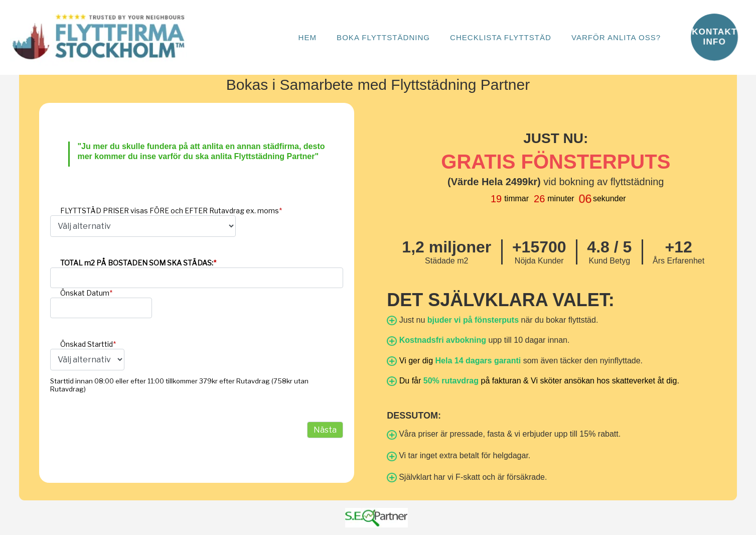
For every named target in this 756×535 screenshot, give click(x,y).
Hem (307, 37)
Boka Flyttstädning (383, 37)
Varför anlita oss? (616, 37)
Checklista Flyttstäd (501, 37)
